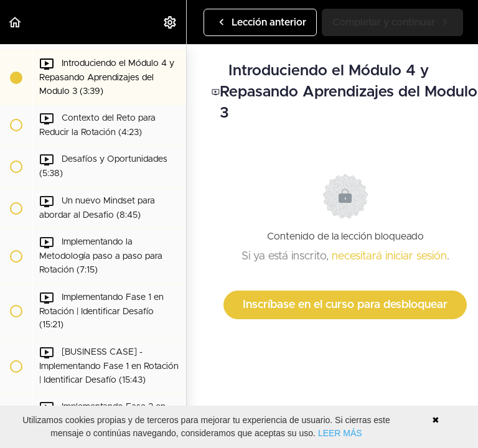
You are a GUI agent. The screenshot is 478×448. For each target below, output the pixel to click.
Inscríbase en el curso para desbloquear (345, 305)
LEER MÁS (340, 433)
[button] (16, 22)
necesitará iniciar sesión (389, 256)
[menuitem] (171, 22)
